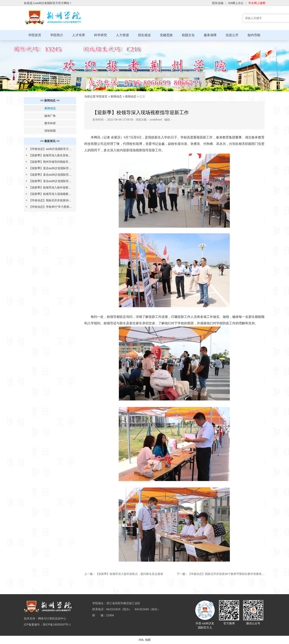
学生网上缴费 (257, 3)
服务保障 (210, 35)
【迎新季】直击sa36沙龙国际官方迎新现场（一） (50, 182)
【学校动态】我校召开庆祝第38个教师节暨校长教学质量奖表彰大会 (50, 201)
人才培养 (79, 35)
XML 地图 (144, 640)
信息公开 (232, 35)
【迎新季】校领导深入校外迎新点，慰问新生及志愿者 (49, 188)
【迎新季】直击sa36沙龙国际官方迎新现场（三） (50, 169)
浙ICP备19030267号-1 (57, 625)
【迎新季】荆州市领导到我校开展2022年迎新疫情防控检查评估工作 (50, 163)
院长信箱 (218, 3)
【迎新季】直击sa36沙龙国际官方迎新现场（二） (50, 175)
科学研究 (101, 35)
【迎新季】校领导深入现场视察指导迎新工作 (50, 195)
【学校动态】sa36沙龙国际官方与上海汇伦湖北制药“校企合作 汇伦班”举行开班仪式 (50, 150)
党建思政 (166, 35)
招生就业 (144, 35)
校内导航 (254, 35)
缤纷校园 (50, 131)
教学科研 (50, 123)
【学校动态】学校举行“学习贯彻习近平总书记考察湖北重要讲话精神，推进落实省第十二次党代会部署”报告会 (51, 208)
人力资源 (122, 35)
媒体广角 (50, 116)
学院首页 (35, 35)
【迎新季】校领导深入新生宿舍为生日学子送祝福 (50, 156)
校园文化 (188, 35)
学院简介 (57, 35)
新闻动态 (50, 108)
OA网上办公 (236, 3)
